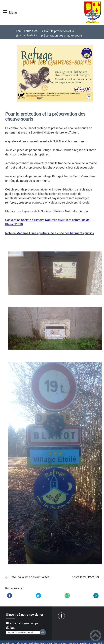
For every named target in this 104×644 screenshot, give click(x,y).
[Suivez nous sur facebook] (61, 616)
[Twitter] (38, 596)
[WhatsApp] (67, 596)
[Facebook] (10, 596)
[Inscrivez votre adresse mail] (24, 632)
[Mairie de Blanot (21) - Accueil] (59, 12)
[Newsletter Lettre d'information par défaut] (7, 623)
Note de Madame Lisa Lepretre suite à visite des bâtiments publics (49, 233)
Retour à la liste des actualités (30, 577)
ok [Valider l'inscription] (43, 632)
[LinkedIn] (96, 596)
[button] (5, 12)
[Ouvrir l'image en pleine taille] (55, 74)
